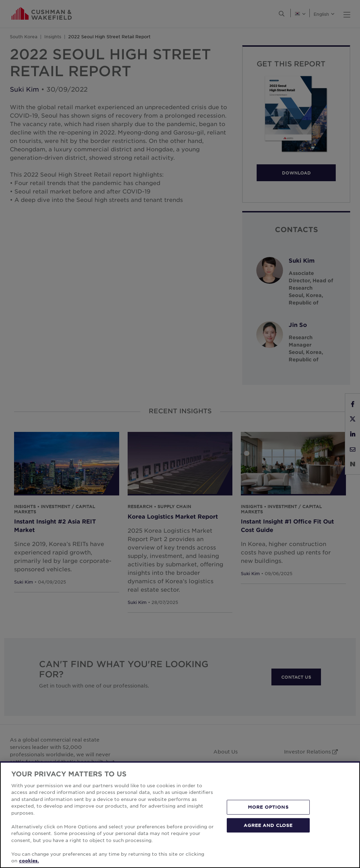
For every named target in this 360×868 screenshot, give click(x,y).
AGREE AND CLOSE (268, 825)
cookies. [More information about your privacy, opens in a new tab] (29, 861)
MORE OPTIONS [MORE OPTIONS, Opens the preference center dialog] (268, 807)
